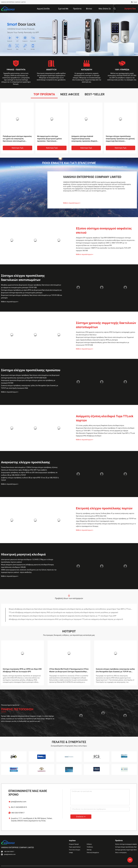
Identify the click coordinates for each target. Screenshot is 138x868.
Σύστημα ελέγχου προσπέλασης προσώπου (31, 370)
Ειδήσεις (89, 844)
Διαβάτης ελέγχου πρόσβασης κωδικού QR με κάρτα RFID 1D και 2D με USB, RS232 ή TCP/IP (30, 479)
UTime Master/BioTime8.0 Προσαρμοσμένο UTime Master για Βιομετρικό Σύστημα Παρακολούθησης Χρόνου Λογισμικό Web (69, 670)
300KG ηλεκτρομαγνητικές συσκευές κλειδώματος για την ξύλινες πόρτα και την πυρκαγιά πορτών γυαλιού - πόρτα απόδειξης (29, 571)
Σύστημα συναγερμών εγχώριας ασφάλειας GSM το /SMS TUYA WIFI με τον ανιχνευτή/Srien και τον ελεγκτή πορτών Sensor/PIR (102, 244)
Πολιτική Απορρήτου (93, 853)
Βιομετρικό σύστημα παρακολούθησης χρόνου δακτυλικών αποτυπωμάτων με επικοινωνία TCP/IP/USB (103, 344)
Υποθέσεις (90, 847)
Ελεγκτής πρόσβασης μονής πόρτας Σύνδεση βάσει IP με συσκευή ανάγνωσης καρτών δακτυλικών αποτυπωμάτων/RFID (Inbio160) (105, 515)
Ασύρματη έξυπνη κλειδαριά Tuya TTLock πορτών (105, 418)
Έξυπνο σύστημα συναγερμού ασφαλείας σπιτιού (104, 231)
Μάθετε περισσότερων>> (72, 203)
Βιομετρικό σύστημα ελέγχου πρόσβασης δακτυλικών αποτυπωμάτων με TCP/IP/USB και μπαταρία (32, 297)
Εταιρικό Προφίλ (74, 844)
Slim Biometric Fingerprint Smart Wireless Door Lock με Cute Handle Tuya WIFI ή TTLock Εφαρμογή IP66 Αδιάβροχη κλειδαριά (105, 434)
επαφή (71, 853)
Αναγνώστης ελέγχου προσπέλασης (26, 462)
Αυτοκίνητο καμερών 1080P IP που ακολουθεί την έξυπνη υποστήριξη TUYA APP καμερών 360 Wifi (103, 249)
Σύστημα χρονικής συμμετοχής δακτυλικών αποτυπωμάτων (106, 325)
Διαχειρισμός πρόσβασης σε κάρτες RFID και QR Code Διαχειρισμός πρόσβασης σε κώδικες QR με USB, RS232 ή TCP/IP (29, 474)
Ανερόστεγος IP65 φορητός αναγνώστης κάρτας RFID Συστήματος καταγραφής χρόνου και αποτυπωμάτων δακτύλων (106, 333)
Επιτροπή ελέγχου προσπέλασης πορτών (104, 508)
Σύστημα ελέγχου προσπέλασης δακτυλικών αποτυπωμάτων (23, 278)
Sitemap (89, 850)
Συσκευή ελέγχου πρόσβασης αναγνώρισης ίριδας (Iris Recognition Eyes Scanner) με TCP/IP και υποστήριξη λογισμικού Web (30, 387)
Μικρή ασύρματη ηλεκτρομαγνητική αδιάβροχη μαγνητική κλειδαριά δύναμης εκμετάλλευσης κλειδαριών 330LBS (27, 566)
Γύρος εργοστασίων (75, 847)
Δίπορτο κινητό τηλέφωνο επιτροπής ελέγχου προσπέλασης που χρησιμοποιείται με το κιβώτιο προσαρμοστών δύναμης (106, 525)
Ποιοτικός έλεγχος (75, 850)
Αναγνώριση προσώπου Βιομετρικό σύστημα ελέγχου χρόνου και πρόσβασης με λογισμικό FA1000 (28, 382)
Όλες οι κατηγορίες (121, 853)
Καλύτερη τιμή (17, 148)
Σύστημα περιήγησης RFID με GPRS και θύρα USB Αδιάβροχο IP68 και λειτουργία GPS (22, 670)
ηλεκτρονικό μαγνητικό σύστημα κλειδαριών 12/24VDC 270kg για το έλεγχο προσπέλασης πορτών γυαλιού (27, 561)
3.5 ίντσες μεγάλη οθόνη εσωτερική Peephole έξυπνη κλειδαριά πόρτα (100, 425)
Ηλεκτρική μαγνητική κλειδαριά (23, 554)
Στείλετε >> (81, 817)
